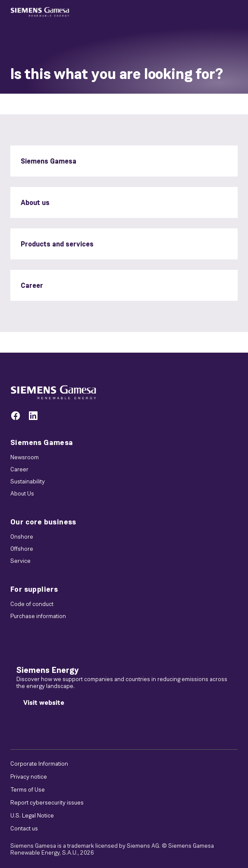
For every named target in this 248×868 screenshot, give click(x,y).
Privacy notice (29, 776)
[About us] (124, 202)
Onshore (22, 537)
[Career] (124, 285)
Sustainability (28, 481)
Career (19, 469)
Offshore (22, 549)
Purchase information (38, 616)
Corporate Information (39, 764)
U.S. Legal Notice (32, 815)
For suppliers (34, 589)
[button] (40, 12)
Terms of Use (28, 789)
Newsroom (25, 457)
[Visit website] (44, 703)
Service (20, 561)
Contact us (24, 828)
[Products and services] (124, 244)
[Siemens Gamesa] (124, 161)
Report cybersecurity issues (47, 802)
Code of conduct (32, 604)
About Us (22, 493)
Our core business (43, 522)
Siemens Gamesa (42, 442)
